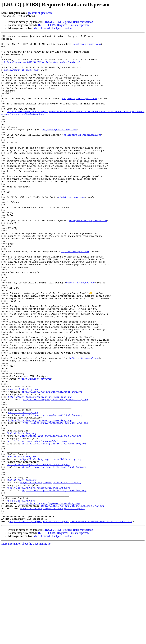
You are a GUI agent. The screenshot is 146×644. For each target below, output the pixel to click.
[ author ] (69, 28)
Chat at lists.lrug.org (23, 460)
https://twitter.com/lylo (35, 448)
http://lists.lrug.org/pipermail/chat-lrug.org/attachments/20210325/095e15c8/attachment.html (71, 619)
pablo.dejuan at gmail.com (21, 77)
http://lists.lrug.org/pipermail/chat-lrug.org (52, 463)
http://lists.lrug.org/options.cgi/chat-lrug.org (40, 469)
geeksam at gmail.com (40, 13)
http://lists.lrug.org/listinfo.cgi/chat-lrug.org (55, 472)
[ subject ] (58, 28)
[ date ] (37, 28)
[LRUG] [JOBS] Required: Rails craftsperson (68, 22)
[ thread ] (46, 28)
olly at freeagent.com (75, 295)
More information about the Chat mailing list (26, 641)
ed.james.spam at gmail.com (80, 111)
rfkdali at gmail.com (72, 230)
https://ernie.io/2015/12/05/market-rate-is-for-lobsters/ (42, 68)
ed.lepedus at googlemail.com (82, 155)
